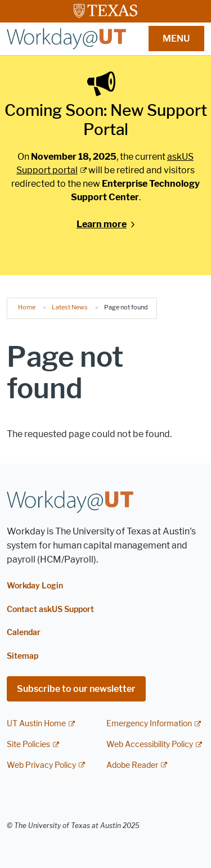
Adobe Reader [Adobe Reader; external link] (132, 765)
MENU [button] (176, 39)
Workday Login (35, 586)
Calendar (24, 633)
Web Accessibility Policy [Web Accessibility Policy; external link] (150, 745)
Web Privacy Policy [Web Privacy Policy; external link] (41, 765)
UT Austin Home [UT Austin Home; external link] (36, 724)
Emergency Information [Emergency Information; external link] (149, 724)
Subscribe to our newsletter (76, 689)
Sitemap (23, 656)
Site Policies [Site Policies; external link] (28, 745)
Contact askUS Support (50, 610)
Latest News (70, 307)
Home (27, 307)
